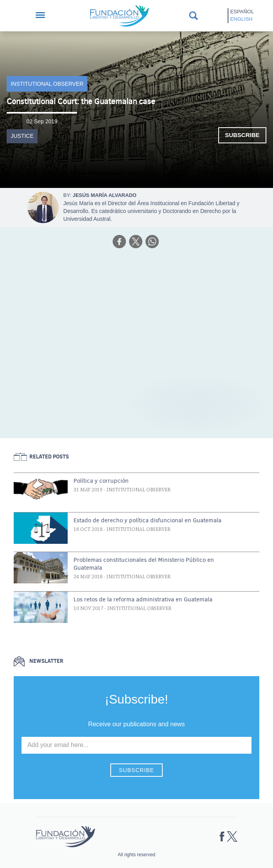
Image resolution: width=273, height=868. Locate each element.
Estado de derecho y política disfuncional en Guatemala (147, 520)
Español (242, 12)
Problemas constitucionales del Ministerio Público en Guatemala (144, 564)
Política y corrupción (101, 481)
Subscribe (242, 135)
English (242, 19)
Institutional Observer (47, 84)
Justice (22, 136)
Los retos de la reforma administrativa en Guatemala (143, 599)
